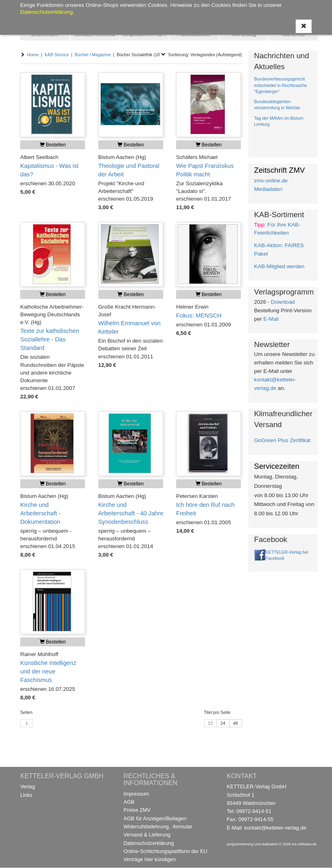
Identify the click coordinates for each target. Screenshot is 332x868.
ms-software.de (304, 844)
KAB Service (293, 35)
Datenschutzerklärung (149, 843)
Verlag (28, 786)
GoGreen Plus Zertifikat (282, 440)
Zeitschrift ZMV (45, 35)
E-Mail (271, 319)
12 (211, 723)
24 (223, 723)
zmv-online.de (271, 181)
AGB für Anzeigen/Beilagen (155, 818)
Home (33, 55)
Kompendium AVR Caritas (146, 35)
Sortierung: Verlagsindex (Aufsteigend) (201, 55)
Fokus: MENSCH (199, 315)
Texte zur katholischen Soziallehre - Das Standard (50, 339)
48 (236, 723)
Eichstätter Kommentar (95, 35)
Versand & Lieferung (147, 835)
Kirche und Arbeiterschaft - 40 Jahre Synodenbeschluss (131, 513)
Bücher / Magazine (93, 55)
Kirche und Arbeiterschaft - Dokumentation (40, 513)
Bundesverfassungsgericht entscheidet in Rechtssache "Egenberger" (281, 85)
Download (283, 302)
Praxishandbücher (194, 35)
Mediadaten (268, 189)
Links (26, 795)
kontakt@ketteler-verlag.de (275, 828)
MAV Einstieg (244, 35)
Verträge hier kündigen (150, 859)
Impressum (136, 794)
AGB (129, 802)
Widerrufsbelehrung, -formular (158, 827)
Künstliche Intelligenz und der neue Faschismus (48, 671)
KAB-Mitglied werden (279, 266)
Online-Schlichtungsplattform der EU (165, 851)
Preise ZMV (137, 810)
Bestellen (53, 145)
